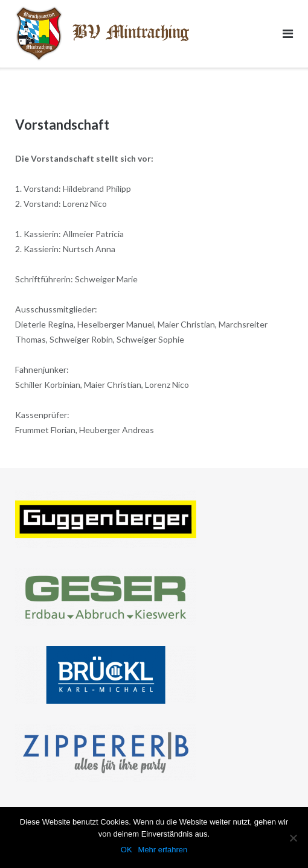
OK (127, 850)
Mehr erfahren (163, 850)
